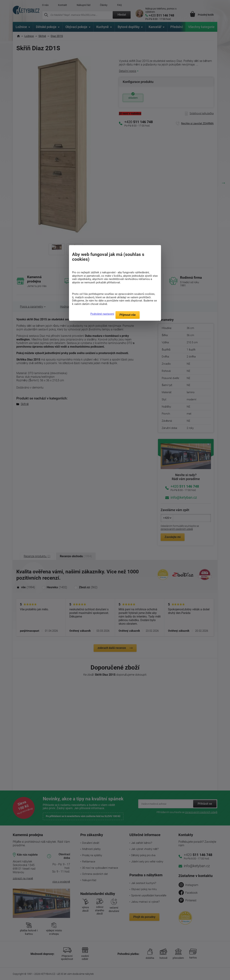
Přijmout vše (128, 315)
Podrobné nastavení (102, 314)
